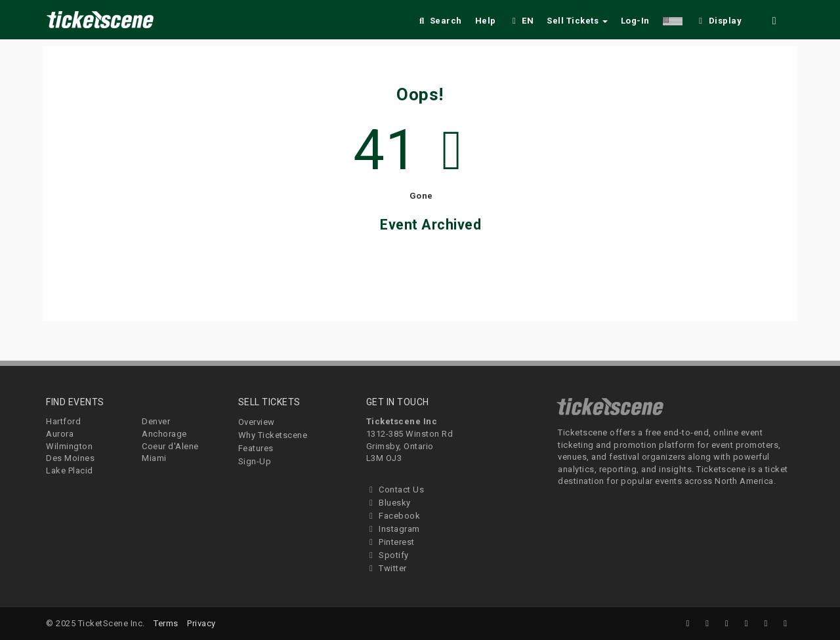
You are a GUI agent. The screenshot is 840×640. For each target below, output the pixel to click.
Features (256, 448)
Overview (257, 422)
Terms (166, 623)
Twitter (387, 568)
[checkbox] (719, 19)
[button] (673, 19)
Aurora (60, 434)
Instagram (393, 529)
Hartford (63, 421)
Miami (154, 458)
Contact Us (395, 490)
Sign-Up (255, 461)
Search (439, 21)
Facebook (393, 516)
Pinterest (390, 542)
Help (486, 21)
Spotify (388, 555)
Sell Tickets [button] (577, 21)
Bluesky (388, 503)
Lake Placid (70, 470)
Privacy (201, 623)
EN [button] (522, 21)
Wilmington (69, 446)
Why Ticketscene (273, 435)
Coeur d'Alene (170, 446)
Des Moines (70, 458)
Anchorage (164, 434)
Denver (156, 421)
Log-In (635, 21)
